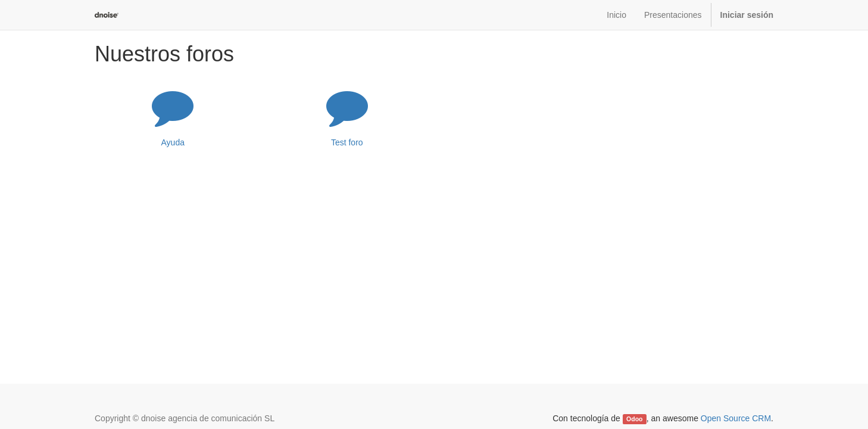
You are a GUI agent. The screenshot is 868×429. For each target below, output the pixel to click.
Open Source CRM (736, 418)
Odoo (634, 419)
